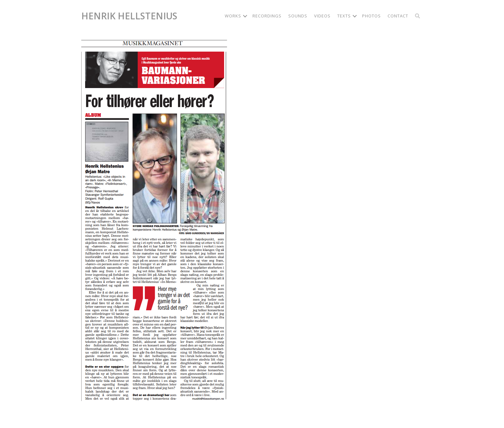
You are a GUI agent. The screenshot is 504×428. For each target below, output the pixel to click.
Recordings (267, 16)
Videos (322, 16)
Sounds (298, 16)
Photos (371, 16)
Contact (398, 16)
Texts (344, 16)
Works (233, 16)
